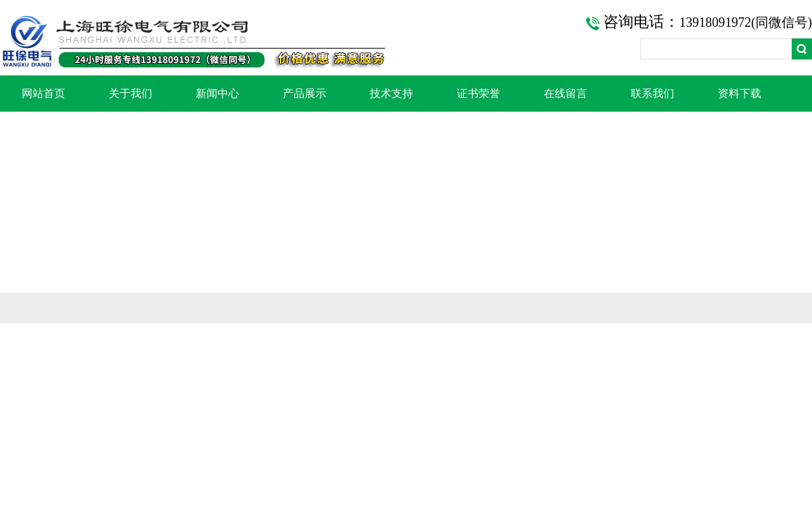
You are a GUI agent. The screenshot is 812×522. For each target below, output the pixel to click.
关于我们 (130, 94)
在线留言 (565, 94)
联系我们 (652, 94)
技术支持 (391, 94)
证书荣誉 (478, 94)
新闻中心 (217, 94)
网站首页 (43, 94)
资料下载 (739, 94)
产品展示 (304, 94)
